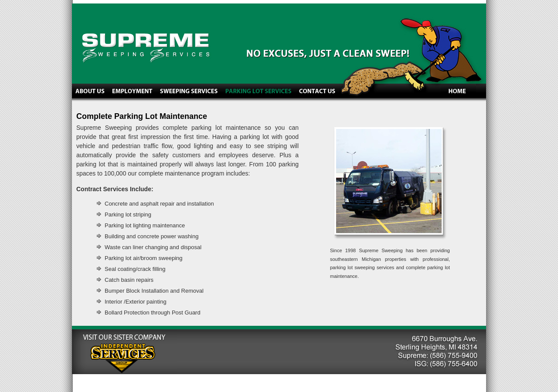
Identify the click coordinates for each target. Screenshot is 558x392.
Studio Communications (122, 383)
